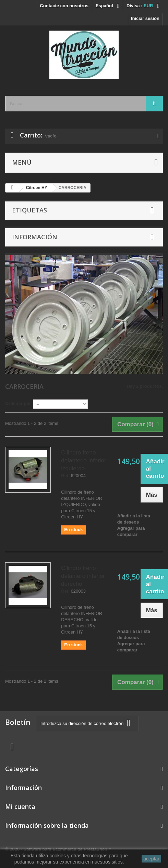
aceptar (151, 859)
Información (35, 237)
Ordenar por (18, 403)
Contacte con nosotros (64, 6)
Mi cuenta (20, 806)
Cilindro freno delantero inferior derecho (83, 576)
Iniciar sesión (145, 18)
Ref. (65, 476)
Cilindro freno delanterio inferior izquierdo (83, 460)
